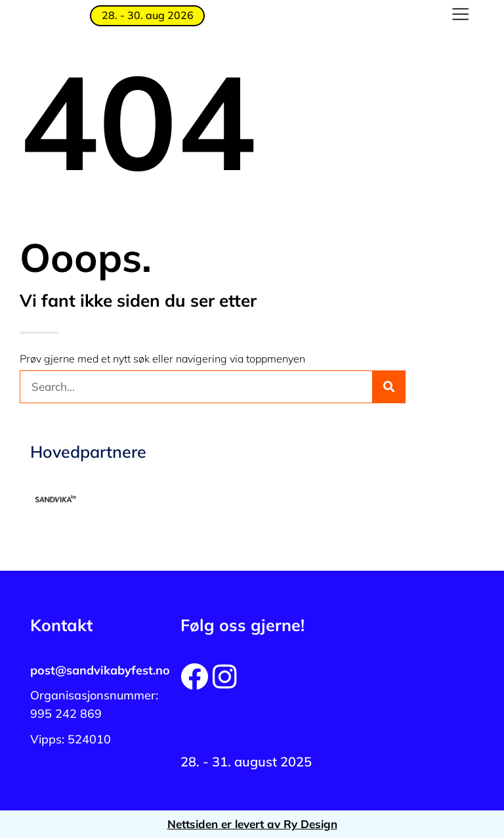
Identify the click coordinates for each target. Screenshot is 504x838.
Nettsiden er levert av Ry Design (252, 824)
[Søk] (388, 387)
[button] (461, 16)
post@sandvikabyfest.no (100, 670)
